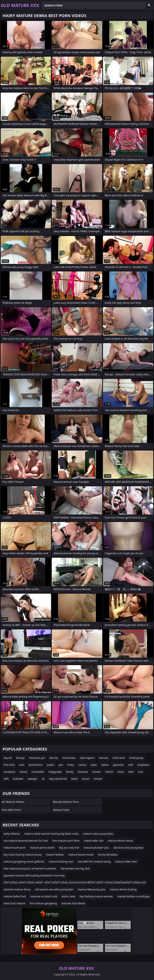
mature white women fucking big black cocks (51, 834)
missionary (69, 758)
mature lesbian (55, 855)
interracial (119, 758)
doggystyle (55, 772)
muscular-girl (37, 758)
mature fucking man (61, 862)
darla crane (68, 896)
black (75, 779)
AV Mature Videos (13, 802)
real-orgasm (87, 758)
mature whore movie (120, 841)
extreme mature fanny (17, 889)
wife (6, 779)
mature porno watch (42, 848)
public (51, 765)
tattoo (105, 765)
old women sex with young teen (54, 889)
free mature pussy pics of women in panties (30, 868)
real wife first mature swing (94, 862)
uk (43, 779)
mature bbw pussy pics (92, 889)
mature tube (61, 810)
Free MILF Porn (11, 810)
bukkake (18, 779)
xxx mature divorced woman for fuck (26, 841)
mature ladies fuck (15, 896)
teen (131, 772)
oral (141, 772)
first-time (9, 765)
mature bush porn (15, 848)
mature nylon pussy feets (98, 834)
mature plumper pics (96, 848)
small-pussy (136, 758)
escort (86, 779)
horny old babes (108, 855)
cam (22, 765)
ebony (24, 772)
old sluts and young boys (128, 848)
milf (130, 765)
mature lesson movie (81, 855)
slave (94, 765)
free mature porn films (66, 841)
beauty (20, 758)
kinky (71, 765)
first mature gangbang (43, 903)
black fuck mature (14, 903)
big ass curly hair (69, 848)
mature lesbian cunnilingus (133, 896)
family (70, 772)
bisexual (83, 772)
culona (82, 765)
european (10, 772)
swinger (32, 779)
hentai (109, 772)
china (121, 772)
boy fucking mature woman (96, 896)
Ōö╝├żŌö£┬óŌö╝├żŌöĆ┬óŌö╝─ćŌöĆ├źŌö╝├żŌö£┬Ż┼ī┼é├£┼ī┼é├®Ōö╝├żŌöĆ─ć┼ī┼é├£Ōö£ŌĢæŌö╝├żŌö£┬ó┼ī (75, 882)
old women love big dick (75, 868)
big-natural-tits (58, 779)
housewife (38, 772)
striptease (143, 765)
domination (36, 765)
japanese (118, 765)
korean (98, 779)
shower (97, 772)
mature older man (126, 862)
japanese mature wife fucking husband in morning (34, 875)
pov (61, 765)
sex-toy (54, 758)
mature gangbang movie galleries (24, 862)
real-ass (104, 758)
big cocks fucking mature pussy (23, 855)
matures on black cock (44, 896)
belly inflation (12, 834)
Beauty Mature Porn (66, 802)
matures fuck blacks (73, 903)
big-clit (8, 758)
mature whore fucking (123, 889)
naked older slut (94, 841)
